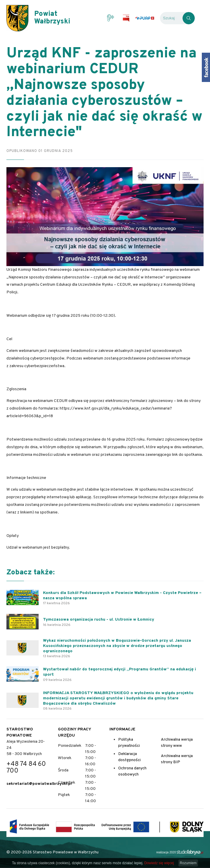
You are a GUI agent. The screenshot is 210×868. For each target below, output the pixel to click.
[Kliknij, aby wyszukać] (189, 18)
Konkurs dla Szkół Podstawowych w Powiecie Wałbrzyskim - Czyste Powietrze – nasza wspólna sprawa (122, 596)
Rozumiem (188, 863)
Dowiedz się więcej (159, 863)
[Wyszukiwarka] (171, 18)
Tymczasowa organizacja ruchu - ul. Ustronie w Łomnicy (99, 620)
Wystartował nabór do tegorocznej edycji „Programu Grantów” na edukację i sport (119, 672)
